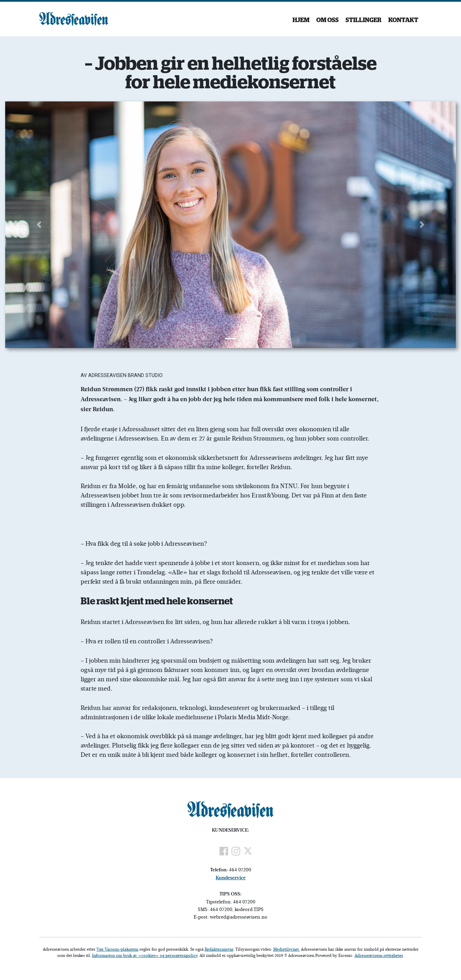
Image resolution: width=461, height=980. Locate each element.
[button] (39, 225)
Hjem (301, 20)
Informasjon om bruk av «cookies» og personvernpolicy (145, 955)
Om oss (327, 20)
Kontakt (403, 20)
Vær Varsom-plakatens (117, 949)
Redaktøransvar (219, 949)
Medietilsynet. (286, 949)
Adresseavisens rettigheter (379, 955)
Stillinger (363, 20)
